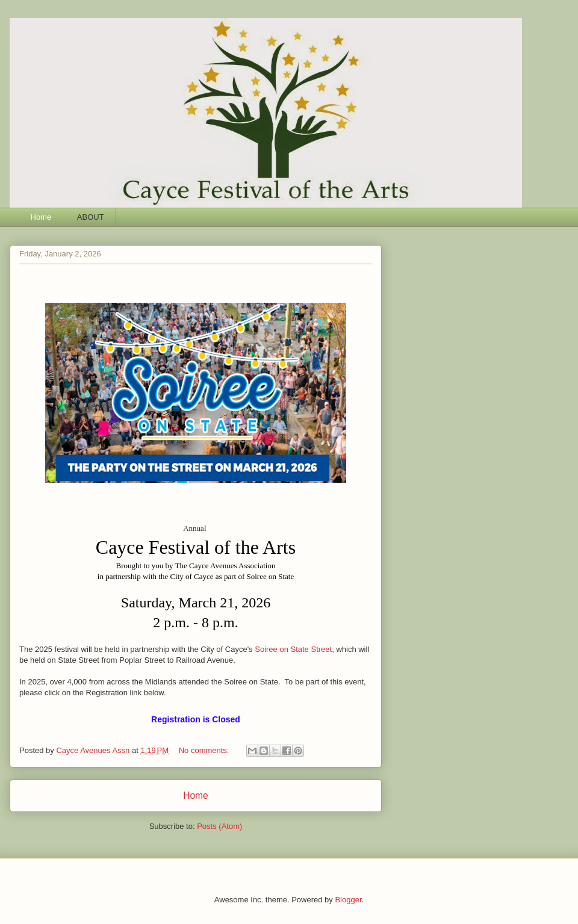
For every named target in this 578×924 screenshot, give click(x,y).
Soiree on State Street (293, 649)
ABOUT (91, 217)
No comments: (205, 750)
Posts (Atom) (219, 826)
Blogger (348, 900)
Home (41, 217)
